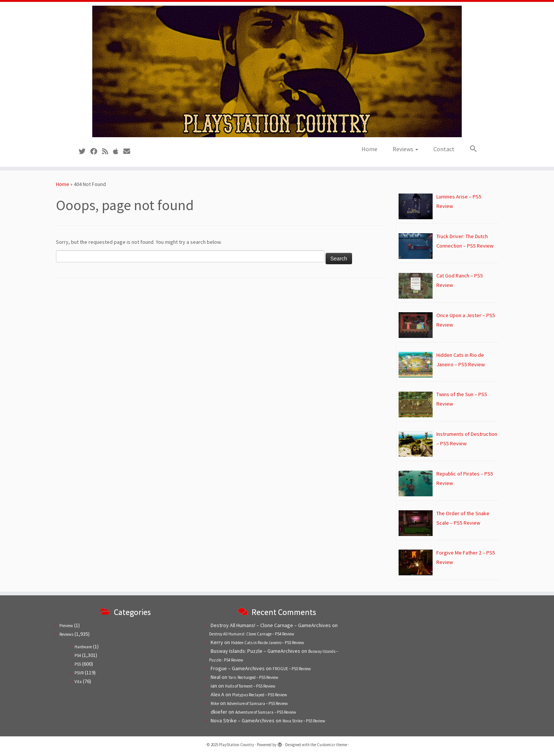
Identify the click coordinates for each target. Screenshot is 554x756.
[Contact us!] (129, 151)
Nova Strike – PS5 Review (304, 721)
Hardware (83, 647)
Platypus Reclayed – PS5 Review (260, 695)
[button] (470, 149)
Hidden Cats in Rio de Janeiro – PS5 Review (268, 643)
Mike (215, 703)
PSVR (79, 673)
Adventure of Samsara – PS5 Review (257, 703)
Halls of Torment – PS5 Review (250, 686)
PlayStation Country (237, 745)
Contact (444, 149)
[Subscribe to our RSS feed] (108, 151)
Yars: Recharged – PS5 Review (253, 677)
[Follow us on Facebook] (96, 151)
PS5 (78, 664)
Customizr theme (332, 745)
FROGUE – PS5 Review (292, 669)
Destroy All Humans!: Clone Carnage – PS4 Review (252, 634)
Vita (78, 682)
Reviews (405, 149)
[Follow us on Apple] (118, 151)
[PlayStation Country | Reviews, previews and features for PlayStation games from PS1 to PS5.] (277, 71)
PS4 (78, 655)
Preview (66, 626)
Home (369, 149)
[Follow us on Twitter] (85, 151)
